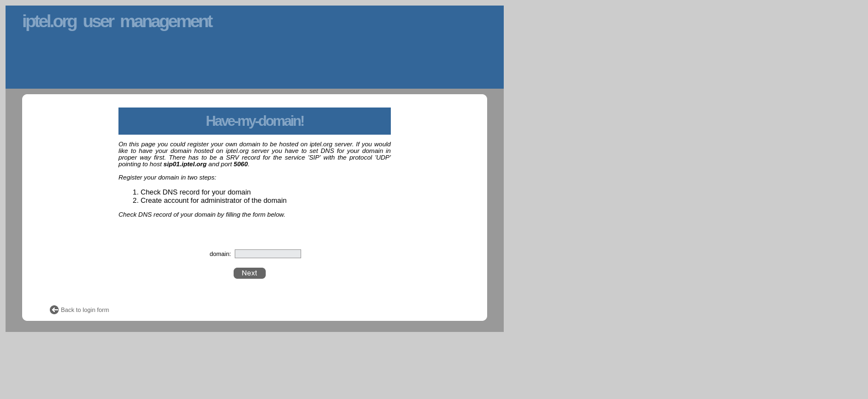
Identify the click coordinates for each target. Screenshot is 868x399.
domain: (221, 254)
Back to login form (85, 310)
